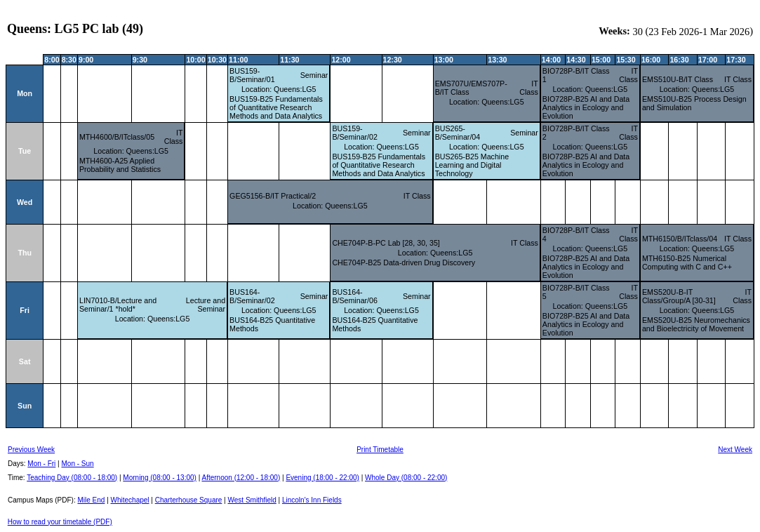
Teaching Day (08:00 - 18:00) (72, 478)
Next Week (735, 450)
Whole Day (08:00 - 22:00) (406, 478)
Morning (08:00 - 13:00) (160, 478)
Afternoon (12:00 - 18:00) (241, 478)
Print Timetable (380, 450)
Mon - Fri (41, 464)
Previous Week (31, 450)
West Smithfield (252, 500)
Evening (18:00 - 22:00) (322, 478)
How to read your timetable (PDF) (60, 522)
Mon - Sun (78, 464)
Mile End (91, 500)
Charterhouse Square (189, 500)
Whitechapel (130, 500)
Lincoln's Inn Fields (312, 500)
